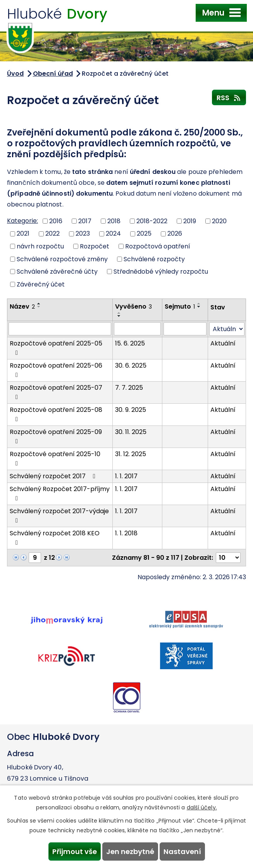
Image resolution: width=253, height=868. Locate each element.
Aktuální (223, 343)
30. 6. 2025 (131, 365)
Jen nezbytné (130, 852)
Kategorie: (22, 221)
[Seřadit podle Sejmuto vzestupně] (199, 304)
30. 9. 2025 (131, 410)
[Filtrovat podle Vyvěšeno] (137, 329)
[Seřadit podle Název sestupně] (39, 307)
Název (22, 306)
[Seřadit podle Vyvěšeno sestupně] (119, 316)
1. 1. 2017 (126, 476)
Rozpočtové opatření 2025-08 (56, 414)
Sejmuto (180, 306)
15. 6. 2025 (130, 343)
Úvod (15, 74)
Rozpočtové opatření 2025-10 (55, 458)
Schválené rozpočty (154, 259)
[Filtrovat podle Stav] (227, 329)
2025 (144, 233)
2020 (219, 221)
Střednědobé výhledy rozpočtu (161, 272)
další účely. (202, 807)
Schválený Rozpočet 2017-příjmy (60, 493)
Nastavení (182, 852)
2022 (52, 233)
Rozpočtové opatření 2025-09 (56, 436)
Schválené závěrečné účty (57, 272)
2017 (85, 221)
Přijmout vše (75, 852)
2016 (56, 221)
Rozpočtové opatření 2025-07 (56, 392)
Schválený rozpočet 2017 (54, 476)
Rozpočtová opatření (158, 246)
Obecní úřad (53, 74)
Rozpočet (95, 246)
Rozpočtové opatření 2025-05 (56, 347)
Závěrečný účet (41, 284)
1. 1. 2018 (126, 533)
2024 (113, 233)
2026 (175, 233)
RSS (229, 97)
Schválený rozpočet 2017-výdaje (59, 515)
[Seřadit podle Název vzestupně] (39, 304)
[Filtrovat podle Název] (60, 329)
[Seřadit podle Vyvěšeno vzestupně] (119, 313)
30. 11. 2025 (131, 432)
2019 (190, 221)
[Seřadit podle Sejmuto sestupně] (199, 307)
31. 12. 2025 (131, 454)
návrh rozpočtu (40, 246)
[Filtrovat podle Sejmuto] (185, 329)
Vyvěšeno (133, 306)
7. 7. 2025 (129, 388)
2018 (114, 221)
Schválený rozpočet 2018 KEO (55, 537)
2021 (23, 233)
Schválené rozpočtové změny (62, 259)
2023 (83, 233)
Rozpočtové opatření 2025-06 (56, 370)
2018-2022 (152, 221)
